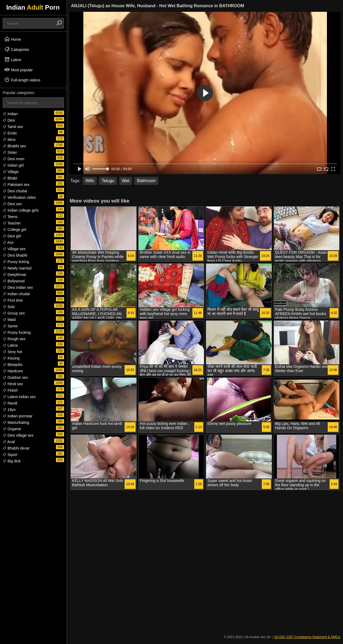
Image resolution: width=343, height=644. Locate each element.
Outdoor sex (15, 377)
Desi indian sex (18, 287)
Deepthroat (14, 275)
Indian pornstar (18, 416)
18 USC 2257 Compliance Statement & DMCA (307, 637)
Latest (13, 59)
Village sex (14, 249)
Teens (10, 217)
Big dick (12, 461)
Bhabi (10, 178)
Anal (9, 442)
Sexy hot (12, 352)
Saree (10, 326)
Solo (9, 307)
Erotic (10, 133)
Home (12, 39)
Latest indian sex (19, 397)
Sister (10, 152)
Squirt (10, 455)
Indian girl (13, 165)
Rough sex (14, 339)
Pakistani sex (16, 185)
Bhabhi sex (14, 146)
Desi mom (14, 159)
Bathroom (146, 181)
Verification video (19, 197)
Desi (9, 120)
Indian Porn (33, 7)
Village (11, 172)
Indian (10, 114)
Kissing (11, 358)
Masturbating (16, 422)
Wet (126, 181)
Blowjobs (13, 365)
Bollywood (14, 281)
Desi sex (12, 204)
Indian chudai (16, 294)
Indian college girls (21, 210)
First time (13, 300)
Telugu (108, 181)
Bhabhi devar (16, 448)
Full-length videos (22, 80)
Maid (9, 320)
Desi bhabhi (15, 255)
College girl (14, 230)
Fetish (10, 390)
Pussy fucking (17, 332)
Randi (10, 403)
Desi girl (12, 236)
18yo (9, 410)
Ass (8, 242)
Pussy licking (16, 262)
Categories (17, 49)
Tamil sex (13, 127)
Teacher (12, 223)
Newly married (17, 268)
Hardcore (13, 371)
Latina (10, 345)
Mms (9, 140)
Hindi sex (13, 384)
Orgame (12, 429)
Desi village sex (18, 435)
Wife (90, 181)
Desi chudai (15, 191)
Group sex (14, 313)
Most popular (18, 70)
